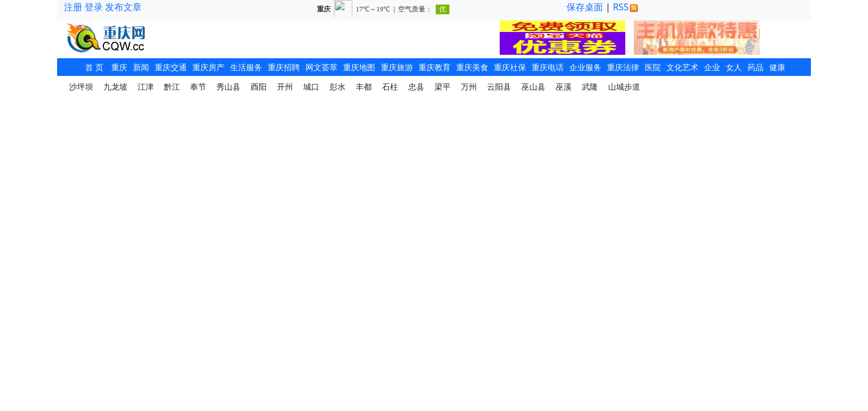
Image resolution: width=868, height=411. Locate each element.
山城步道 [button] (624, 86)
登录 (94, 7)
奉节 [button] (198, 86)
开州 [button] (285, 86)
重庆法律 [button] (623, 67)
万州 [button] (469, 86)
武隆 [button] (590, 86)
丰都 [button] (364, 86)
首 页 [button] (94, 67)
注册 (73, 7)
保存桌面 (585, 7)
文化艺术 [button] (682, 67)
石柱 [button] (390, 86)
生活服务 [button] (246, 67)
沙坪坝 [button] (81, 86)
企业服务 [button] (585, 67)
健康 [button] (777, 67)
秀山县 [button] (228, 86)
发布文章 (123, 7)
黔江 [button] (172, 86)
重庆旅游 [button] (397, 67)
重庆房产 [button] (208, 67)
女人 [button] (734, 67)
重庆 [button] (119, 67)
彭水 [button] (337, 86)
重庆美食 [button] (472, 67)
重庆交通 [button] (171, 67)
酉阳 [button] (259, 86)
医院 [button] (653, 67)
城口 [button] (311, 86)
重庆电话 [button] (548, 67)
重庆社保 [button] (510, 67)
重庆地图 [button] (359, 67)
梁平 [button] (443, 86)
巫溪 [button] (564, 86)
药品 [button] (756, 67)
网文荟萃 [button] (322, 67)
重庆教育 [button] (435, 67)
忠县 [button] (416, 86)
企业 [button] (712, 67)
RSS (625, 7)
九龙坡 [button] (115, 86)
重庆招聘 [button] (284, 67)
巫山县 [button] (533, 86)
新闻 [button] (141, 67)
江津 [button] (146, 86)
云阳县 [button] (499, 86)
